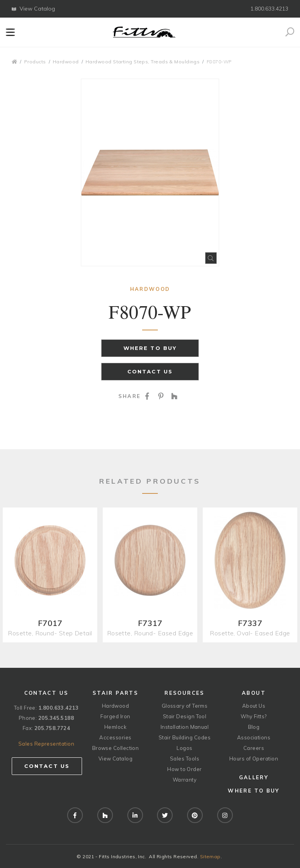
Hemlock (115, 727)
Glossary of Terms (185, 706)
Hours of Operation (254, 759)
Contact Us (150, 371)
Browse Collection (116, 748)
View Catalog (33, 9)
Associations (254, 737)
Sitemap (210, 856)
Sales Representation (46, 744)
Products (35, 62)
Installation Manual (185, 727)
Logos (184, 748)
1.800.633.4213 (269, 9)
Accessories (115, 737)
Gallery (254, 777)
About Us (254, 706)
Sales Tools (185, 759)
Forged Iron (115, 716)
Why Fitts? (254, 716)
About (254, 693)
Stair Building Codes (185, 737)
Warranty (185, 780)
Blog (254, 727)
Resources (184, 693)
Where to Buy (150, 348)
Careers (254, 748)
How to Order (184, 769)
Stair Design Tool (185, 716)
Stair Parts (115, 693)
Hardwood (66, 62)
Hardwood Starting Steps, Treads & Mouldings (143, 62)
